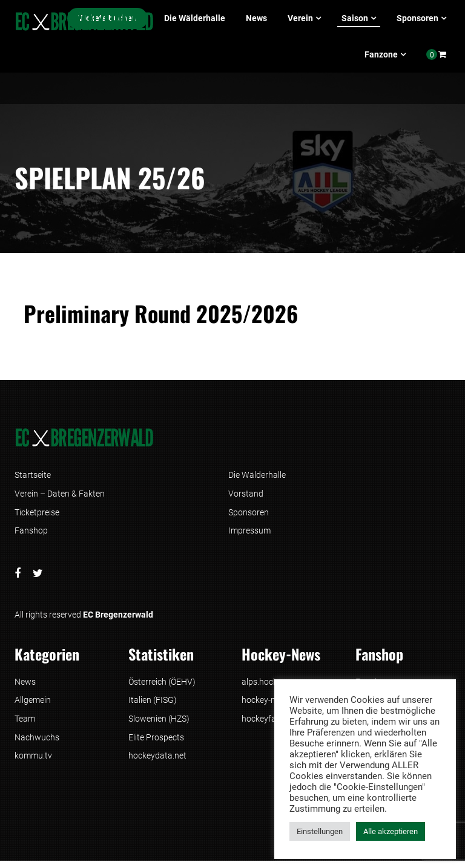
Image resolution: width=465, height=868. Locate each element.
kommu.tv (33, 763)
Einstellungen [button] (320, 831)
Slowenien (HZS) (159, 724)
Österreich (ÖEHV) (162, 685)
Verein (300, 18)
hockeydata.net (157, 763)
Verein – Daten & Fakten (60, 495)
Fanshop (31, 534)
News (256, 18)
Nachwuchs (37, 743)
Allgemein (33, 705)
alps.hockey (264, 685)
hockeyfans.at (268, 724)
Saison (355, 18)
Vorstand (246, 495)
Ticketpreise (37, 514)
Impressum (249, 534)
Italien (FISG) (153, 705)
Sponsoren (417, 18)
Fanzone (381, 54)
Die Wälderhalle (195, 18)
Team (25, 724)
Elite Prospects (156, 743)
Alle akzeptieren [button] (391, 831)
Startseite (33, 475)
